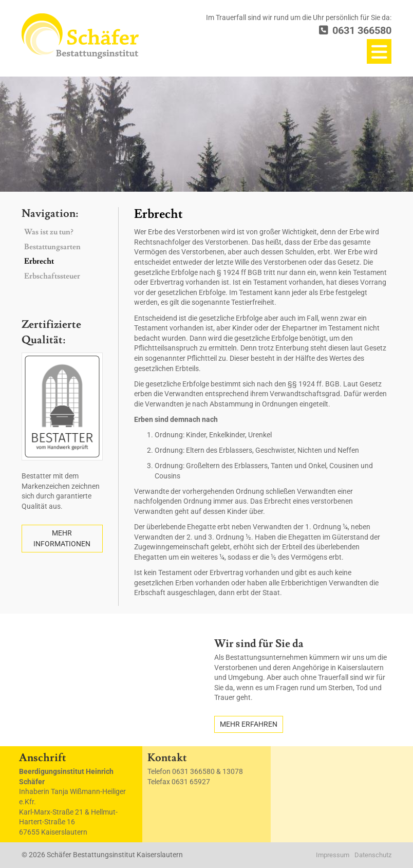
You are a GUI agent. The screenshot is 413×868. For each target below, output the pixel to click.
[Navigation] (379, 51)
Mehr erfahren (249, 724)
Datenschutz (373, 855)
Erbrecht (39, 261)
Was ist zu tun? (49, 232)
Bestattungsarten (52, 247)
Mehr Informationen (62, 538)
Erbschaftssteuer (52, 276)
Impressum (333, 855)
